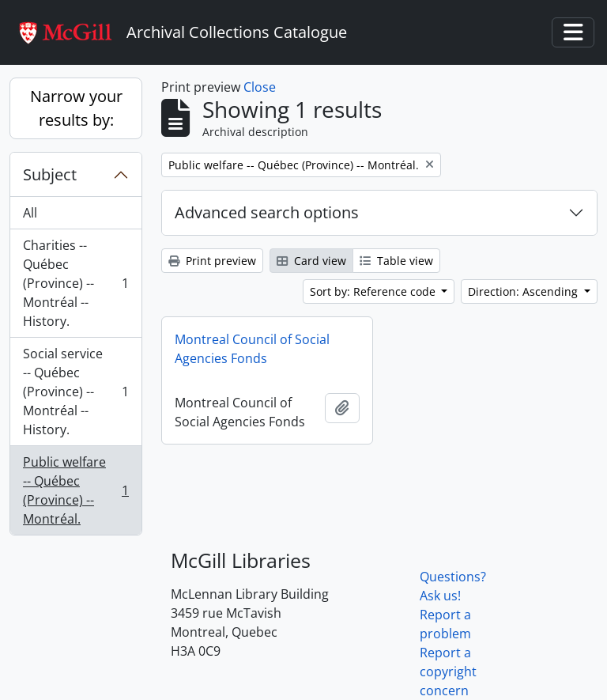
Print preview (212, 261)
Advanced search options (267, 212)
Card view (311, 261)
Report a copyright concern (448, 672)
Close (260, 87)
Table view (396, 261)
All (30, 213)
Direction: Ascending (524, 291)
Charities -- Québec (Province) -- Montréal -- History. (75, 283)
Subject (50, 174)
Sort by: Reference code (374, 291)
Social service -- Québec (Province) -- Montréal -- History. (75, 392)
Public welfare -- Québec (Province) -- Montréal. (75, 490)
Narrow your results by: (76, 108)
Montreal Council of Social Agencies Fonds (252, 349)
